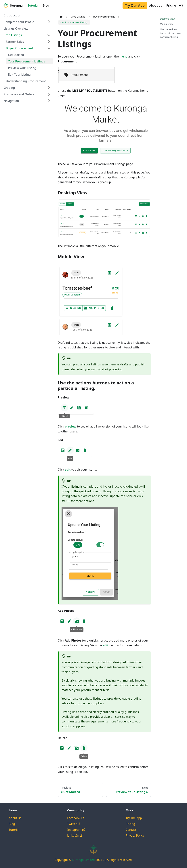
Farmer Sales (15, 42)
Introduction (12, 15)
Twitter (74, 824)
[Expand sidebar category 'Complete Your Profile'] (49, 22)
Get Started (16, 55)
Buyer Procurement (19, 48)
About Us (156, 5)
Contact (131, 830)
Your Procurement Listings (26, 61)
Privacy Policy (135, 835)
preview (71, 426)
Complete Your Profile (19, 22)
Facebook (75, 818)
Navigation (11, 101)
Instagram (76, 830)
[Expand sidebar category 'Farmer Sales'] (49, 42)
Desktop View (167, 19)
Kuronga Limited (84, 860)
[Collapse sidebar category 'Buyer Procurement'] (49, 48)
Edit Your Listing (19, 75)
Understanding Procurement (26, 81)
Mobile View (167, 24)
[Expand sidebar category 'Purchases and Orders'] (49, 94)
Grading (9, 88)
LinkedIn (75, 835)
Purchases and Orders (19, 94)
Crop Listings (13, 35)
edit (68, 470)
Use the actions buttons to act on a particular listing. (170, 33)
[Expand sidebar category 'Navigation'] (49, 101)
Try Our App (135, 5)
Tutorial (33, 5)
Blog (46, 5)
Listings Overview (16, 28)
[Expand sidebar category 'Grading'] (49, 88)
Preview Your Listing (22, 68)
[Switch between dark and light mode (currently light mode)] (181, 5)
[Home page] (61, 17)
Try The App (134, 818)
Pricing (171, 5)
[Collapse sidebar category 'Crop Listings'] (49, 35)
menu (123, 56)
